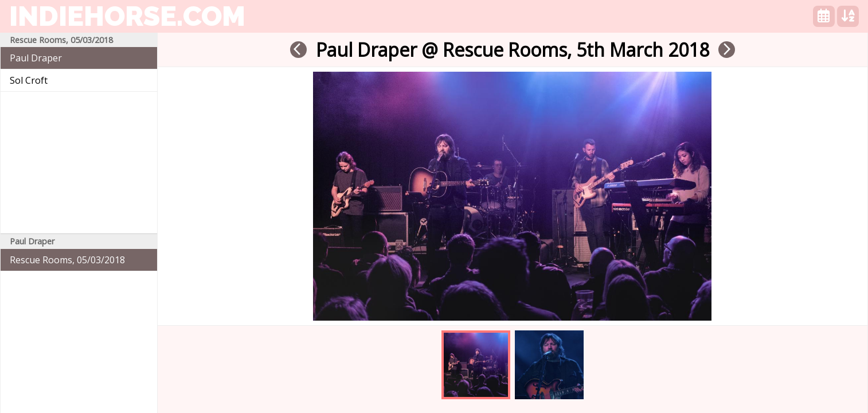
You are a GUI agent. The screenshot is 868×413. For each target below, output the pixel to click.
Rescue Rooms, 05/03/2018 (67, 260)
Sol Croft (29, 80)
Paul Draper (36, 58)
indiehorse (127, 16)
